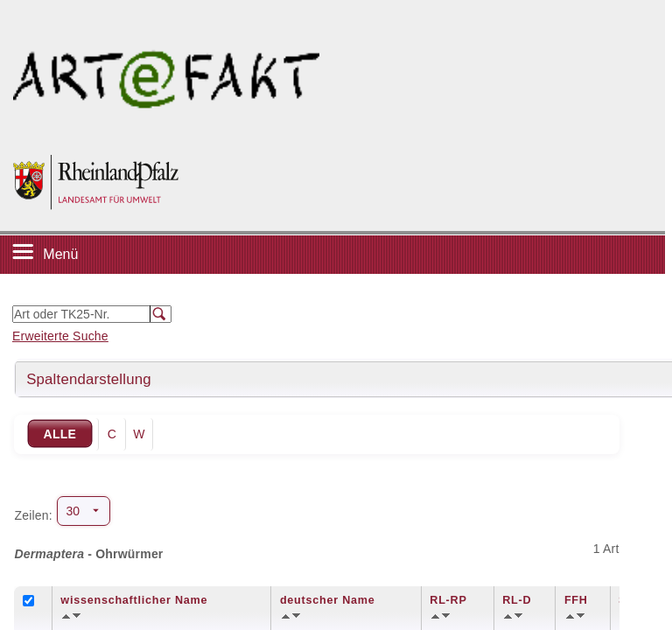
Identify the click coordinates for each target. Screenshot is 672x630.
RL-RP (448, 600)
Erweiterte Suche (60, 336)
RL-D (517, 600)
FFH (576, 600)
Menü (60, 254)
